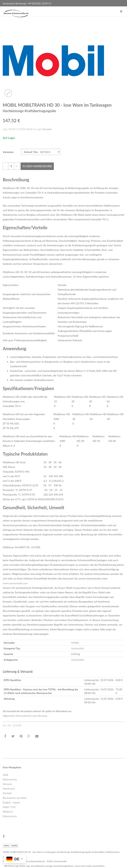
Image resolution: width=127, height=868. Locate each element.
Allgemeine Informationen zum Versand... (26, 716)
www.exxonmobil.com (15, 583)
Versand (47, 129)
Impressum (9, 789)
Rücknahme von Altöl (15, 798)
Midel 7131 (9, 807)
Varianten (8, 152)
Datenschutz (10, 779)
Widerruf (8, 812)
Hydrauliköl (78, 648)
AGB (5, 775)
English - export (11, 802)
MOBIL (75, 643)
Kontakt (7, 793)
